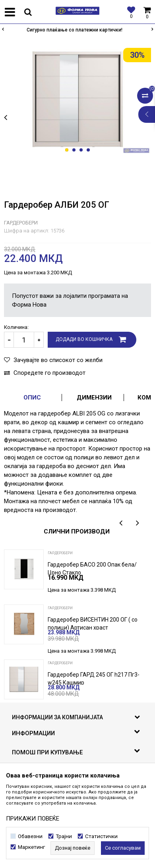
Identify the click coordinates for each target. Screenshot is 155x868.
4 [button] (90, 150)
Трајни (64, 836)
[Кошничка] (147, 12)
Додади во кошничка (84, 339)
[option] (77, 30)
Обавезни (30, 836)
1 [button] (68, 150)
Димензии (94, 398)
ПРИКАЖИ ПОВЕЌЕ (33, 819)
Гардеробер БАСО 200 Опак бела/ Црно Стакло (92, 569)
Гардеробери (21, 223)
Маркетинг (31, 847)
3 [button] (82, 150)
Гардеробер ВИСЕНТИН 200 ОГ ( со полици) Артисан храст (93, 624)
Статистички (101, 836)
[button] (28, 12)
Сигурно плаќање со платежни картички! (77, 30)
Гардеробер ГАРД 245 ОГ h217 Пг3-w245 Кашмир (94, 679)
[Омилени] (129, 12)
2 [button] (75, 150)
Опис (32, 398)
